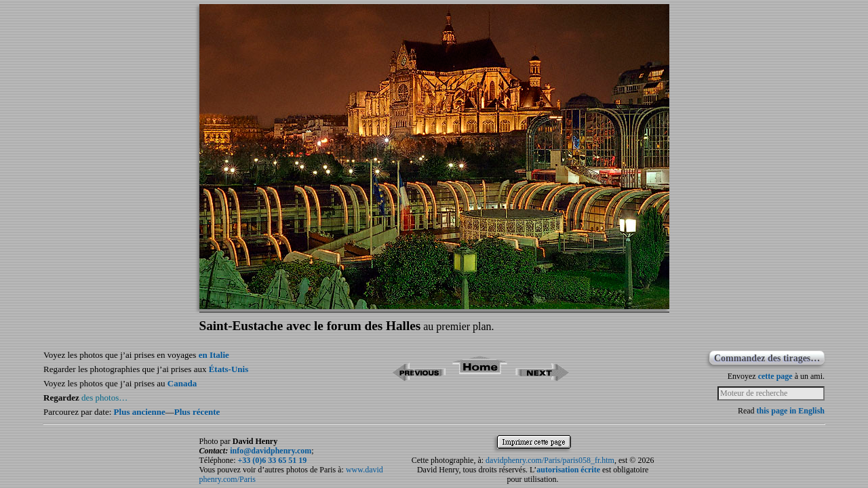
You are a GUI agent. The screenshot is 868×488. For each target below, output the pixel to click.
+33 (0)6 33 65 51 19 (272, 460)
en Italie (214, 355)
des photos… (104, 398)
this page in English (791, 411)
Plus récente (197, 412)
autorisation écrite (568, 470)
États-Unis (229, 369)
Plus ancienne (140, 412)
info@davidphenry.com (271, 451)
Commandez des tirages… (767, 358)
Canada (182, 383)
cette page (775, 376)
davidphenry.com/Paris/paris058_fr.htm (550, 460)
